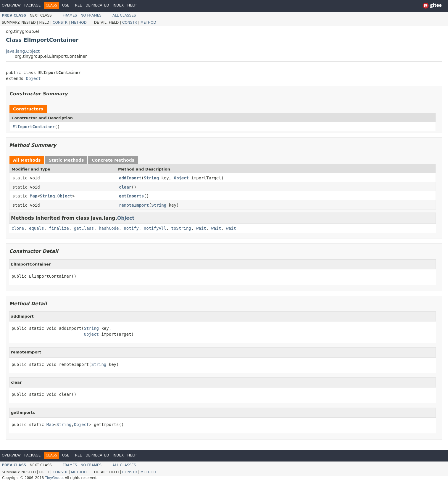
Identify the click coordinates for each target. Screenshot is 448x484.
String (151, 178)
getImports (131, 196)
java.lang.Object (23, 51)
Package (32, 5)
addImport (130, 178)
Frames (70, 15)
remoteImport (134, 205)
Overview (11, 5)
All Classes (124, 15)
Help (132, 5)
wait (201, 228)
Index (118, 5)
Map (34, 196)
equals (37, 228)
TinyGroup (54, 478)
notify (131, 228)
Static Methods (66, 160)
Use (66, 5)
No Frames (91, 15)
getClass (84, 228)
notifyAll (155, 228)
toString (181, 228)
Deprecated (97, 5)
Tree (77, 5)
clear (125, 187)
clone (18, 228)
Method (79, 22)
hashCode (109, 228)
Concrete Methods (113, 160)
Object (33, 78)
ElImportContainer (34, 127)
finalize (59, 228)
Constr (60, 22)
